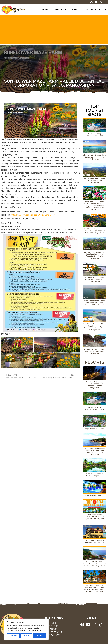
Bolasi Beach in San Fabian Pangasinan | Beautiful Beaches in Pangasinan (94, 303)
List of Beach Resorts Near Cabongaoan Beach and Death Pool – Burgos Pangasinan (94, 451)
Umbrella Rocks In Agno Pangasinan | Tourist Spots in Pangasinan (94, 279)
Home (45, 10)
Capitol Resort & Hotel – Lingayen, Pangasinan (94, 541)
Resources (93, 10)
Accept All (40, 636)
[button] (105, 10)
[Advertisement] (54, 30)
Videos (76, 10)
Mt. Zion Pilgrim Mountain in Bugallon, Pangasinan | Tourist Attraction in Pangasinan (94, 255)
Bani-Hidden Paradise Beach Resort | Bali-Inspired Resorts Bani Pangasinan (94, 564)
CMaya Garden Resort (94, 495)
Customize (13, 636)
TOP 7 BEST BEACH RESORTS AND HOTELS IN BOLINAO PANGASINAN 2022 (94, 518)
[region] (26, 629)
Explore (60, 10)
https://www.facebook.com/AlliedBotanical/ (33, 215)
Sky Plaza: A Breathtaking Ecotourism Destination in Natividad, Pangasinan (94, 231)
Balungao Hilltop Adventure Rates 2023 (94, 135)
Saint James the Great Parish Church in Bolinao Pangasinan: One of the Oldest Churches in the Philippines (94, 206)
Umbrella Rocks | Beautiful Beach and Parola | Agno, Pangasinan (94, 351)
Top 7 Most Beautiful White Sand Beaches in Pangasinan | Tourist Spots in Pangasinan (94, 327)
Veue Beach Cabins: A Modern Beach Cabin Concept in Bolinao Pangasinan (94, 385)
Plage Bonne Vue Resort (94, 429)
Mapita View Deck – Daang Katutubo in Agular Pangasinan (94, 180)
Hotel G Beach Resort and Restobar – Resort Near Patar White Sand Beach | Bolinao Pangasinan (94, 588)
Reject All (26, 636)
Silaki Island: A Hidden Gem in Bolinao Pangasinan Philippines (94, 157)
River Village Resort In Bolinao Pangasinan (94, 475)
